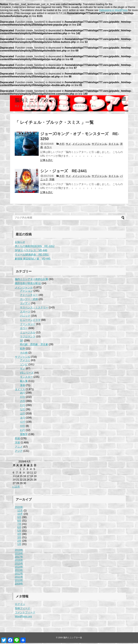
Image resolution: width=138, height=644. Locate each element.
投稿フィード (23, 609)
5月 (19, 532)
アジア (19, 452)
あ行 (23, 394)
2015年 (19, 564)
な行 (23, 410)
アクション (26, 292)
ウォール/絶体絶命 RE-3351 (32, 255)
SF (22, 342)
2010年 (19, 581)
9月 (19, 518)
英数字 (24, 435)
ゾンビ (24, 365)
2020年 (19, 508)
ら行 (23, 423)
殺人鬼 (24, 382)
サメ (68, 145)
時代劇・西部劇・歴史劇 (34, 345)
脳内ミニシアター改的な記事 (32, 280)
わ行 (23, 431)
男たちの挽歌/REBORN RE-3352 (35, 247)
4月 (19, 535)
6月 (19, 528)
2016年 (19, 561)
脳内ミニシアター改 (37, 101)
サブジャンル (99, 145)
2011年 (19, 578)
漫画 (23, 386)
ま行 (23, 419)
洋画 (52, 180)
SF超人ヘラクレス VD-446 (31, 251)
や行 (23, 427)
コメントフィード (25, 613)
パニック (25, 317)
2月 (19, 542)
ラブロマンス (28, 338)
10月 (20, 515)
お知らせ (20, 243)
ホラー (48, 148)
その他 (24, 354)
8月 (19, 522)
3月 (19, 538)
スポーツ (25, 313)
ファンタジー (28, 325)
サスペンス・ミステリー (34, 308)
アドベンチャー (29, 296)
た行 (23, 406)
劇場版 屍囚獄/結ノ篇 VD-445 (33, 260)
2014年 (19, 568)
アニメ (19, 448)
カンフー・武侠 (29, 300)
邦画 (17, 439)
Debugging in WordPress (113, 11)
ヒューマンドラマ (30, 321)
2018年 (19, 554)
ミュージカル (28, 333)
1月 (19, 545)
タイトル (114, 145)
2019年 (19, 551)
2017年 (19, 558)
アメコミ (25, 361)
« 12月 (16, 488)
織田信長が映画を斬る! (28, 284)
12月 (20, 512)
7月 (19, 525)
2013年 (19, 571)
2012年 (19, 575)
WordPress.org (23, 617)
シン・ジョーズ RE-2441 (64, 172)
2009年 (19, 585)
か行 (23, 398)
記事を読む (47, 161)
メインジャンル (81, 145)
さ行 (62, 145)
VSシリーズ (27, 374)
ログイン (20, 605)
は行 (23, 414)
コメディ (25, 304)
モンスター (26, 378)
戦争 (23, 350)
